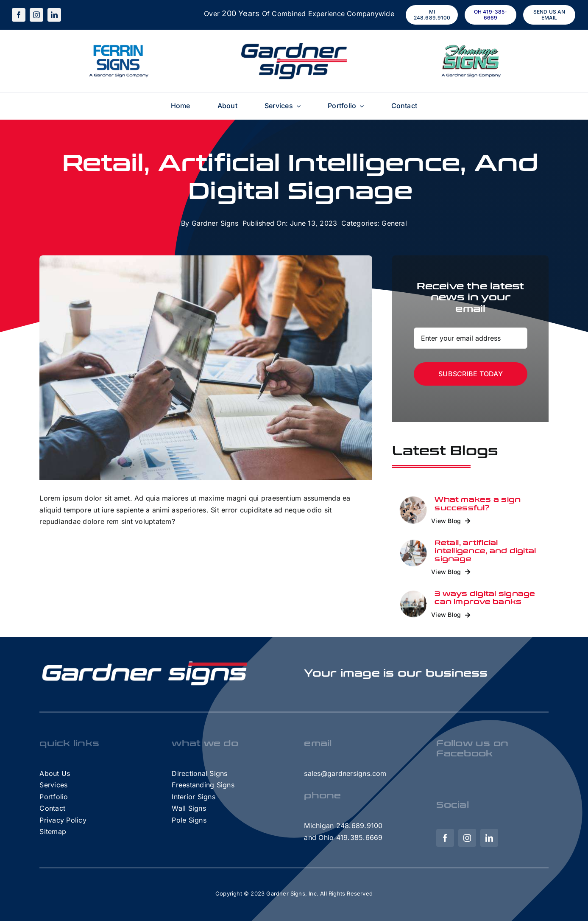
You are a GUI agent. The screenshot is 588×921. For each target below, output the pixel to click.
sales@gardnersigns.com (345, 773)
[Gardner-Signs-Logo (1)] (294, 46)
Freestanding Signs (203, 785)
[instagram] (36, 15)
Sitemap (53, 831)
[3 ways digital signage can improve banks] (413, 593)
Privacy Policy (63, 820)
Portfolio (54, 797)
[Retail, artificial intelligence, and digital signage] (413, 542)
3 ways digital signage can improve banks (485, 598)
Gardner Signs (215, 223)
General (394, 223)
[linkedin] (54, 15)
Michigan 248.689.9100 (343, 826)
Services (53, 785)
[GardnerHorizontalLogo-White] (145, 661)
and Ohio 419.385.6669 (343, 837)
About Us (55, 773)
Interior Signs (193, 797)
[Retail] (413, 499)
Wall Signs (189, 808)
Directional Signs (199, 773)
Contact (52, 808)
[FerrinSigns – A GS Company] (118, 46)
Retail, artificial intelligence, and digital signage (485, 551)
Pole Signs (189, 820)
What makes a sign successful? (478, 504)
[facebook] (19, 15)
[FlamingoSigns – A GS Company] (471, 46)
